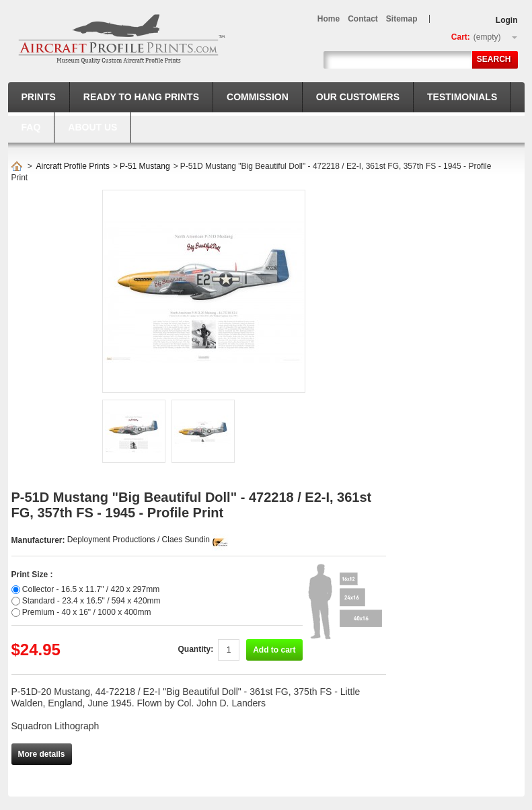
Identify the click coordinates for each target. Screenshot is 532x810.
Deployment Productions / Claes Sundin (139, 540)
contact (363, 19)
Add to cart (274, 650)
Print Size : (32, 575)
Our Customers (358, 97)
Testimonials (462, 97)
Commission (258, 97)
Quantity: (195, 649)
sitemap (402, 19)
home (329, 19)
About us (92, 127)
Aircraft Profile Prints (73, 166)
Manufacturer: (39, 540)
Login (507, 20)
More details (42, 754)
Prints (39, 97)
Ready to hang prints (141, 97)
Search (494, 59)
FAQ (31, 127)
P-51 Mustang (145, 166)
